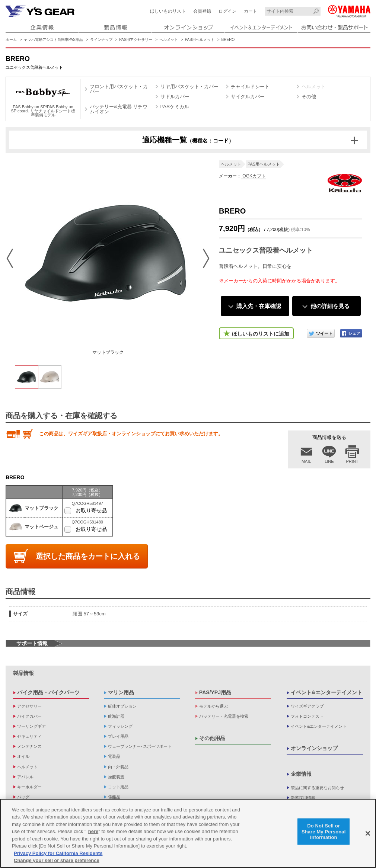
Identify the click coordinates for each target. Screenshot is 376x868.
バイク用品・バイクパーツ (48, 692)
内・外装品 (118, 767)
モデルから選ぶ (214, 706)
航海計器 (116, 716)
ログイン (227, 11)
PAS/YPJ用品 (215, 692)
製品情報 (23, 673)
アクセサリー (29, 706)
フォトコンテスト (307, 716)
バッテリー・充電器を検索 (224, 716)
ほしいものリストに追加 (261, 334)
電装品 (114, 756)
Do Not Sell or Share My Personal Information (324, 832)
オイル (23, 756)
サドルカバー (175, 97)
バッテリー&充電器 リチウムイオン (119, 109)
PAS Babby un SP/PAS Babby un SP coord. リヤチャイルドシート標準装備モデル (43, 100)
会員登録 (202, 11)
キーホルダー (29, 787)
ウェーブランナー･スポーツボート (140, 746)
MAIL (306, 461)
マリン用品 (121, 692)
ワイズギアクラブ (307, 706)
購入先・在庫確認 (259, 306)
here (93, 831)
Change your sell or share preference (57, 860)
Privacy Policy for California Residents (58, 853)
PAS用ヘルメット (200, 40)
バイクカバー (29, 716)
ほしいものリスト (168, 11)
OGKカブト (254, 176)
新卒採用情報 (303, 798)
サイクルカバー (248, 97)
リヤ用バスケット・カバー (189, 87)
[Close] (368, 833)
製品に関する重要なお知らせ (317, 788)
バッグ (23, 797)
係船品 (114, 797)
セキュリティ (29, 736)
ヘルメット (169, 40)
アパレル (25, 777)
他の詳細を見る (330, 306)
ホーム (11, 40)
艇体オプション (122, 706)
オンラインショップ (314, 748)
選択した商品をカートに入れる (88, 556)
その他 (309, 97)
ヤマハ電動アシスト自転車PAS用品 (53, 40)
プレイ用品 (118, 736)
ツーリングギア (31, 726)
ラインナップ (101, 40)
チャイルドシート (250, 87)
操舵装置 (116, 777)
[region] (188, 833)
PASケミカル (175, 107)
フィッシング (120, 726)
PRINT (352, 461)
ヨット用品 (118, 787)
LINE (329, 461)
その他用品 (212, 738)
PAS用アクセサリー (136, 40)
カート (251, 11)
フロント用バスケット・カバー (119, 89)
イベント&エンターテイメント (326, 692)
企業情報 (301, 774)
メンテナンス (29, 746)
